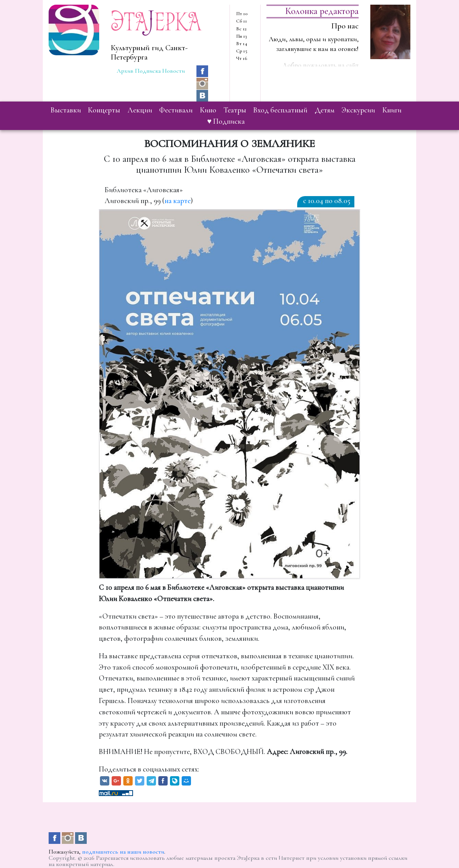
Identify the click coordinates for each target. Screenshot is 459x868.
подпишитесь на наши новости (123, 852)
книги (392, 110)
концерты (104, 110)
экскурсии (358, 110)
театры (235, 110)
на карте (178, 201)
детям (325, 110)
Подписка (148, 71)
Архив (125, 71)
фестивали (176, 110)
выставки (66, 110)
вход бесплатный (280, 110)
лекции (140, 110)
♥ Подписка (226, 121)
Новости (173, 71)
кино (208, 110)
